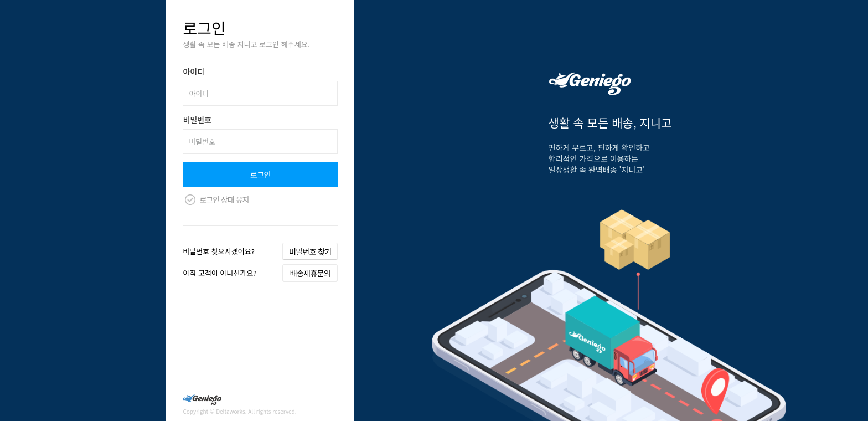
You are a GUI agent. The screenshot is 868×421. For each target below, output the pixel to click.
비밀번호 (197, 120)
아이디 (193, 71)
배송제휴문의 (310, 273)
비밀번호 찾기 (310, 251)
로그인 (260, 174)
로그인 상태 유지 (224, 199)
